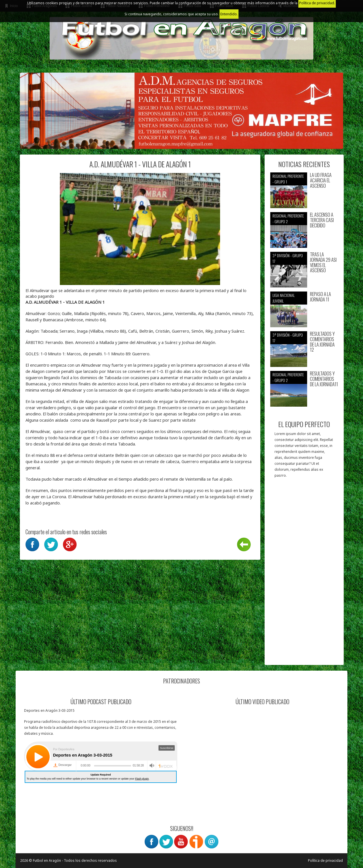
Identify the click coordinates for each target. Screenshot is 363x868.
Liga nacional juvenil (284, 298)
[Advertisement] (304, 574)
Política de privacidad (325, 860)
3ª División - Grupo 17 (288, 258)
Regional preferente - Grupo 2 (288, 218)
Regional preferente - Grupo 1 (288, 179)
